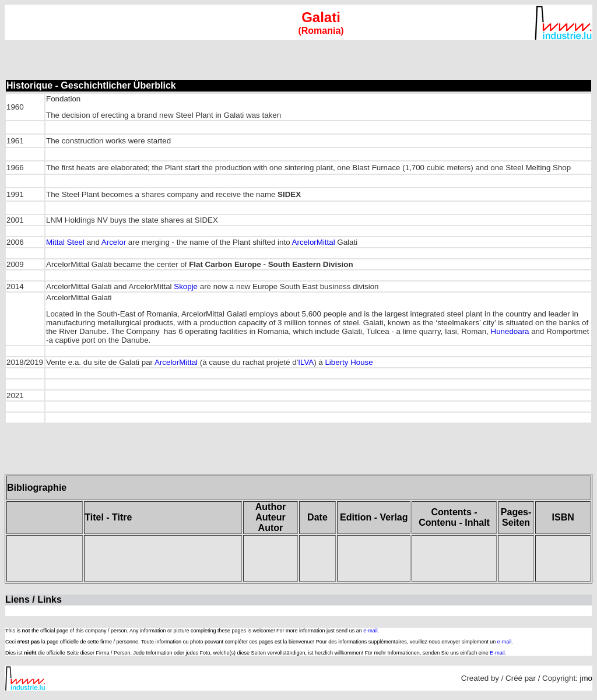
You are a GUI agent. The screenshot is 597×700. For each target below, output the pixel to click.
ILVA (306, 362)
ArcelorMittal (314, 242)
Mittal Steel (66, 242)
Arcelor (114, 242)
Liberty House (349, 362)
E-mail (497, 653)
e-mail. (371, 631)
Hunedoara (510, 331)
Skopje (186, 286)
